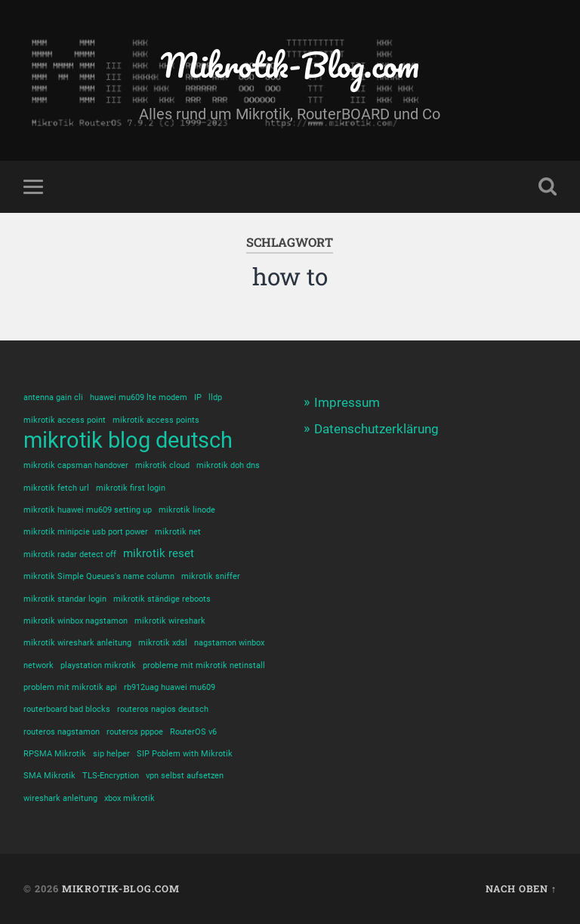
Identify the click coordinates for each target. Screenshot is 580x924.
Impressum (347, 402)
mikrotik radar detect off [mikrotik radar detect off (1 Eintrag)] (70, 554)
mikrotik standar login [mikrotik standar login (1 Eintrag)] (65, 599)
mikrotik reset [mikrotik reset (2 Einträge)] (159, 553)
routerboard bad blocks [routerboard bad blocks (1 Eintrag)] (67, 709)
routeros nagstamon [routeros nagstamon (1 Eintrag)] (62, 732)
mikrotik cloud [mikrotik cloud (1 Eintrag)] (162, 465)
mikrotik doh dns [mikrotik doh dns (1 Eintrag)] (228, 465)
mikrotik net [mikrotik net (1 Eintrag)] (178, 532)
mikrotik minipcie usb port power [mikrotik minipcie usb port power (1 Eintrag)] (86, 532)
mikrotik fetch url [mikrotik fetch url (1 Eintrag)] (56, 488)
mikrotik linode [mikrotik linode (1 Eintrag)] (187, 510)
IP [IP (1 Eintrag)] (198, 397)
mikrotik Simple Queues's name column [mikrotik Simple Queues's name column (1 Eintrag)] (99, 576)
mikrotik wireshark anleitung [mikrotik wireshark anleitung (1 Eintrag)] (77, 643)
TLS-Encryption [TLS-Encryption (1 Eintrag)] (111, 776)
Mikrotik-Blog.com (290, 65)
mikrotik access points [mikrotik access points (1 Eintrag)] (156, 420)
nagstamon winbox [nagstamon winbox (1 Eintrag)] (229, 643)
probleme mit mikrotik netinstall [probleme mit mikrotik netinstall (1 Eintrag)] (204, 665)
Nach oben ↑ (521, 889)
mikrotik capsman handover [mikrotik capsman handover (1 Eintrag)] (76, 465)
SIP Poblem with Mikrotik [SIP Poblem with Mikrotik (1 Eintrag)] (185, 754)
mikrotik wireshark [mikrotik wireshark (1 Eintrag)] (170, 621)
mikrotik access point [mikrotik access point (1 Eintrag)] (65, 420)
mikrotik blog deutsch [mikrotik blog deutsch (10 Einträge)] (128, 440)
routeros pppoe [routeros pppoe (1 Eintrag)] (135, 732)
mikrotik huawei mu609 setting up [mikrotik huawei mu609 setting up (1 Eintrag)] (88, 510)
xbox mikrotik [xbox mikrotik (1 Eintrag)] (130, 798)
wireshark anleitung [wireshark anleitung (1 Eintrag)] (60, 798)
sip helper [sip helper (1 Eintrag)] (111, 754)
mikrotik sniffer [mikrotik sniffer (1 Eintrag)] (211, 576)
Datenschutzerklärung (376, 429)
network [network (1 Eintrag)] (39, 665)
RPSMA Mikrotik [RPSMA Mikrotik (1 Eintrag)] (55, 754)
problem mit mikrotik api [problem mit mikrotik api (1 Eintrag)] (70, 687)
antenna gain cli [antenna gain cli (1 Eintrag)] (53, 397)
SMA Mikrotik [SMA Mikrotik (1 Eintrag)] (49, 776)
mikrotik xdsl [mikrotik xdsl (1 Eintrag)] (163, 643)
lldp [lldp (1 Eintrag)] (215, 397)
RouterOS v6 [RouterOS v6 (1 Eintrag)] (193, 732)
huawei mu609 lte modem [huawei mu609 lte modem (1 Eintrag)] (139, 397)
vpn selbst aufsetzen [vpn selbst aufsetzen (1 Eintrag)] (185, 776)
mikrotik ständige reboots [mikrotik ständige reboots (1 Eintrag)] (162, 599)
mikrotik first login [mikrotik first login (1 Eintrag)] (131, 488)
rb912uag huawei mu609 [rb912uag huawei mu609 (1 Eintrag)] (170, 687)
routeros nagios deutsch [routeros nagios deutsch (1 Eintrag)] (163, 709)
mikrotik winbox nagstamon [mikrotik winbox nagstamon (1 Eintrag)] (76, 621)
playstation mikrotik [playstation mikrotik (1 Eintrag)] (98, 665)
